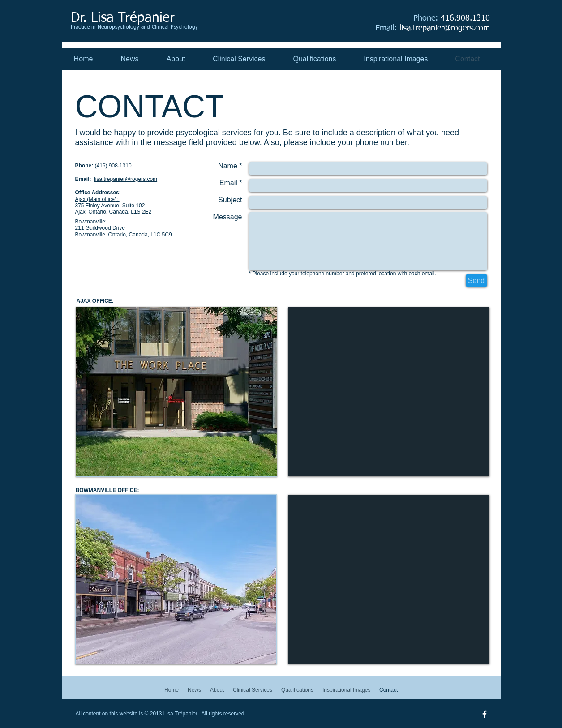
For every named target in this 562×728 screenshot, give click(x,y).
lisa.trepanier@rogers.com (126, 179)
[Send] (476, 280)
